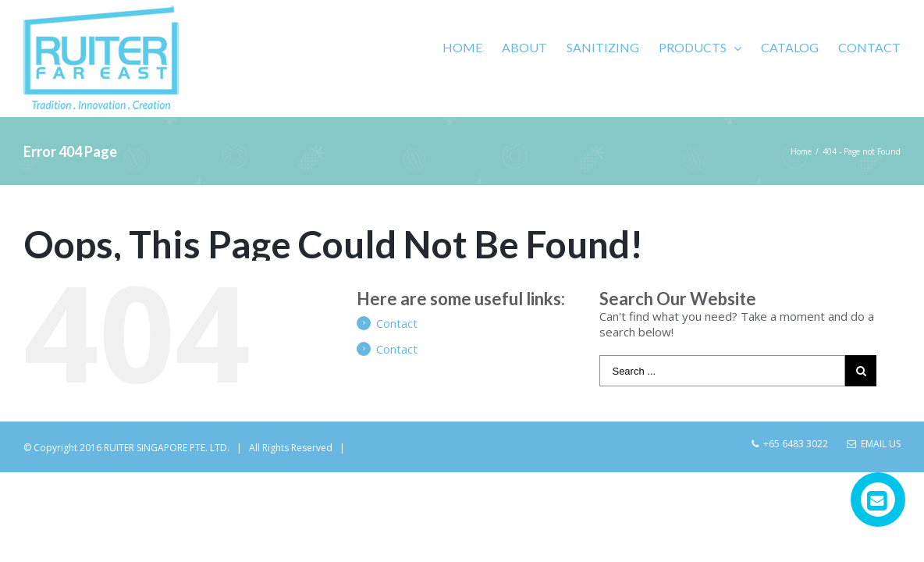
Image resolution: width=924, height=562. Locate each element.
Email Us (874, 444)
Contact (397, 323)
